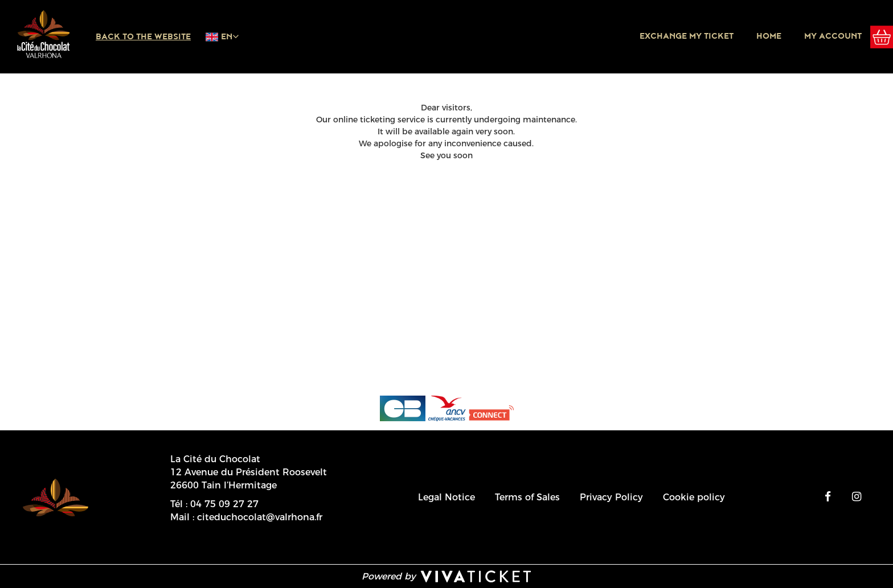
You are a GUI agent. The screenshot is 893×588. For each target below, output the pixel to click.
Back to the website (143, 37)
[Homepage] (43, 34)
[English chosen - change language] (222, 37)
